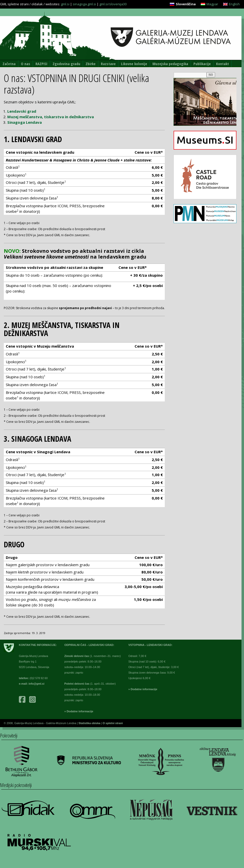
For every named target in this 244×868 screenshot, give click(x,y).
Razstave (108, 64)
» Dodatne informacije (79, 711)
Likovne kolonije (134, 64)
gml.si (65, 4)
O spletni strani (113, 723)
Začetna (9, 64)
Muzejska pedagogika (170, 64)
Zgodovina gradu (66, 64)
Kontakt (222, 64)
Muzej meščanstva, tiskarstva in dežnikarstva (51, 117)
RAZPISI (41, 64)
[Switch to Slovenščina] (183, 4)
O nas (26, 64)
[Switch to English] (231, 4)
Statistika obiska (90, 723)
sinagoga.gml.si (84, 4)
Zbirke (91, 64)
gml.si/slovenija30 (113, 4)
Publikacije (202, 64)
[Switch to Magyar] (209, 4)
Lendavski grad (22, 111)
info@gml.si (37, 684)
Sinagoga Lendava (25, 122)
